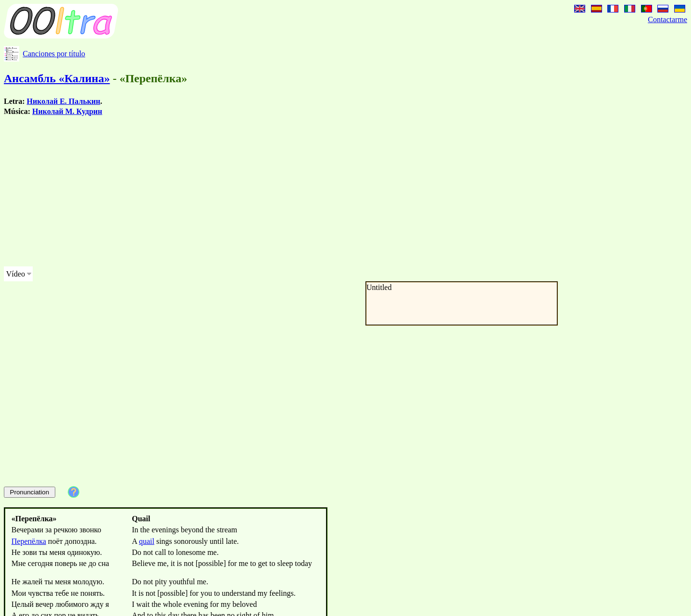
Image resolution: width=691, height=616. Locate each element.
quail (147, 541)
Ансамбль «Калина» (57, 78)
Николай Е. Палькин (64, 101)
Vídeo (16, 274)
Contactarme (667, 19)
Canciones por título (54, 54)
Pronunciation (30, 492)
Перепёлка (29, 541)
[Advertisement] (292, 191)
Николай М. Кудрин (67, 111)
